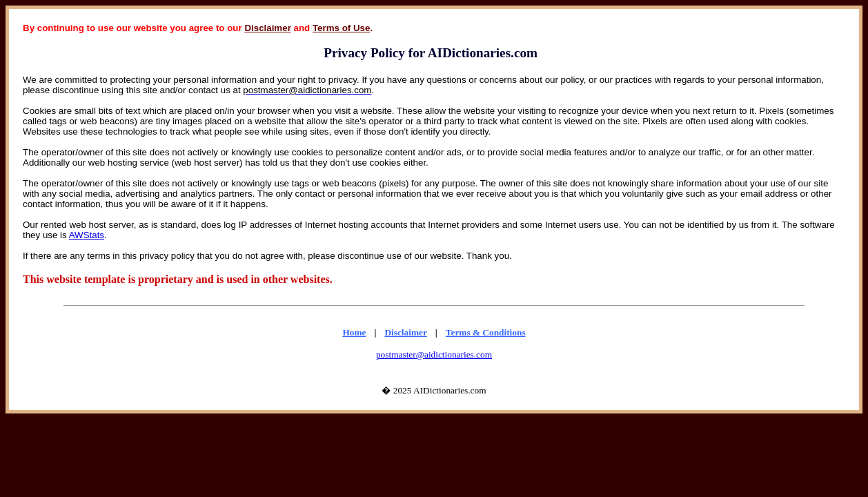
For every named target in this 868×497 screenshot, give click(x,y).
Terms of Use (341, 28)
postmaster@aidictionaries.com (434, 354)
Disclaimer (267, 28)
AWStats (87, 235)
